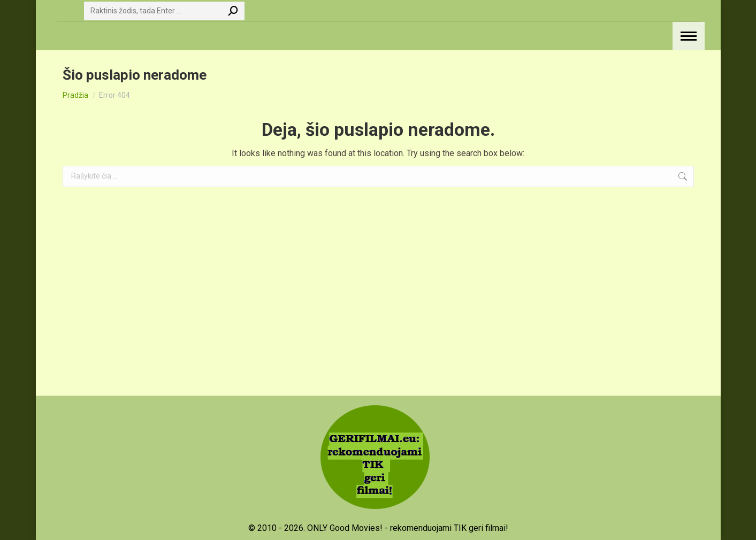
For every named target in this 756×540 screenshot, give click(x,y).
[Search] (164, 11)
